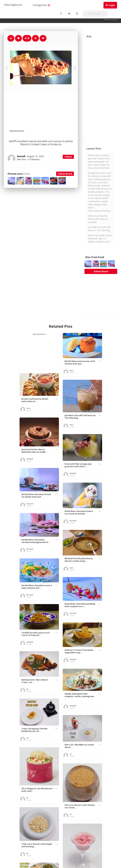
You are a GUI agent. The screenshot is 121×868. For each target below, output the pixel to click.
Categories (41, 5)
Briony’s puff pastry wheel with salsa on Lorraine (98, 219)
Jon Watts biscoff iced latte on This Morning (99, 229)
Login (112, 5)
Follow (68, 157)
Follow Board (65, 174)
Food (26, 174)
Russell (30, 504)
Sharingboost (13, 5)
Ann (72, 371)
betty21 (30, 459)
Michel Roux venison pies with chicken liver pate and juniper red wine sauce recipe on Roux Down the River (99, 162)
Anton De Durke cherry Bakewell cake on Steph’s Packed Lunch (100, 238)
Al (27, 689)
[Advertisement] (49, 112)
